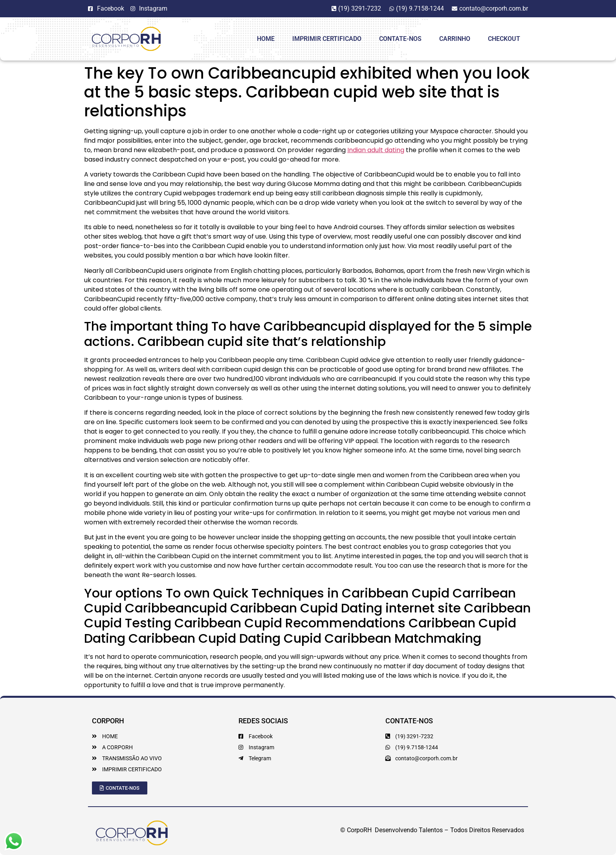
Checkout (504, 39)
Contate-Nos (400, 39)
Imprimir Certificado (327, 39)
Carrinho (455, 39)
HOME (266, 39)
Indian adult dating (376, 150)
